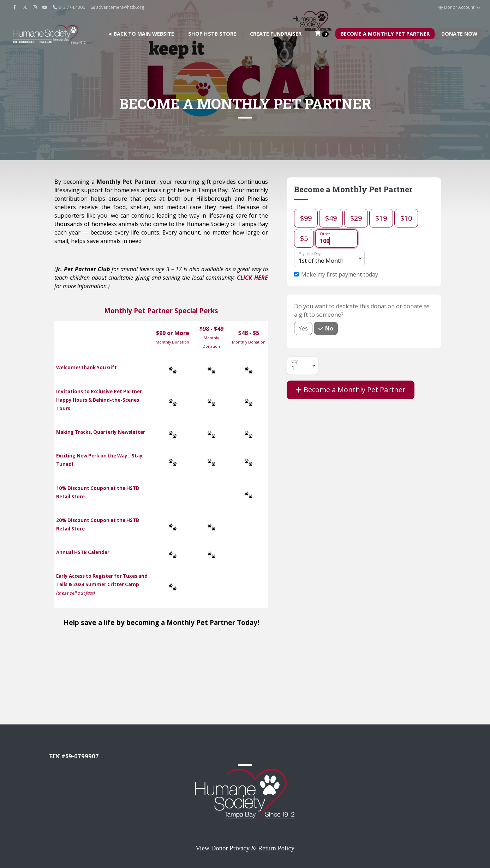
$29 (356, 218)
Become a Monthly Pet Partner (351, 390)
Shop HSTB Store (212, 34)
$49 (331, 218)
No (328, 328)
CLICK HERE (252, 278)
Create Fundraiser (276, 34)
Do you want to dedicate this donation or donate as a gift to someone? (362, 310)
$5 (304, 238)
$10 (406, 218)
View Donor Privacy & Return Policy (245, 848)
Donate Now (459, 34)
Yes (303, 328)
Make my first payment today (340, 274)
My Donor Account (459, 7)
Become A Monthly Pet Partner (385, 34)
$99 (306, 218)
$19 (381, 218)
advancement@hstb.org (117, 7)
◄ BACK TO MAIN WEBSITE (141, 34)
